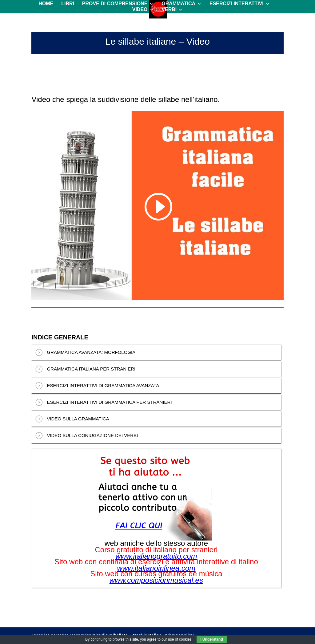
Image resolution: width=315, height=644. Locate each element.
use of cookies (180, 639)
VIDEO (140, 10)
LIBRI (68, 4)
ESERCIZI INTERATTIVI (237, 4)
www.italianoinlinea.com (156, 568)
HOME (46, 4)
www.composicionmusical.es (156, 580)
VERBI (169, 10)
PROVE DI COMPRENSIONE (115, 4)
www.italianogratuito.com (156, 556)
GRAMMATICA (178, 4)
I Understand (211, 639)
